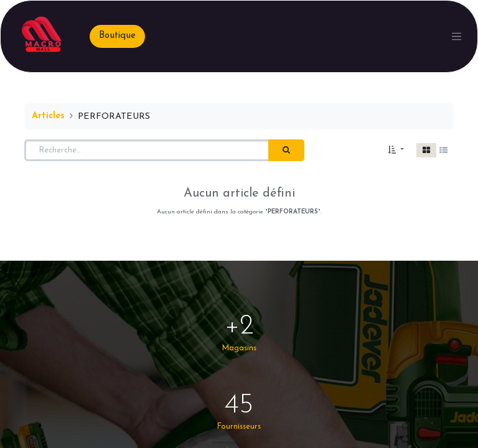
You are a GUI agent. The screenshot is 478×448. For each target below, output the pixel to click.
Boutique (117, 36)
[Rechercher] (286, 151)
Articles (48, 116)
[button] (396, 151)
